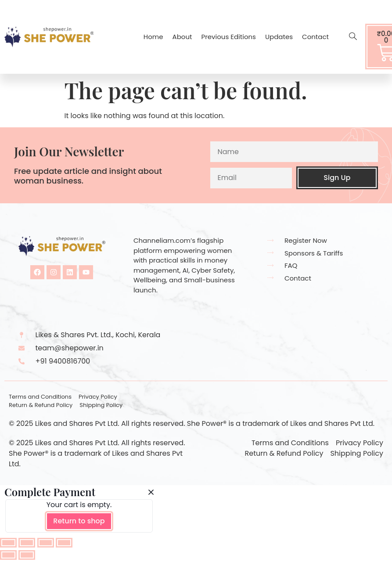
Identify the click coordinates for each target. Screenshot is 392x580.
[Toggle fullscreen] (27, 543)
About (182, 37)
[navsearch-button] (349, 37)
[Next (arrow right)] (27, 555)
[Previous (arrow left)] (8, 555)
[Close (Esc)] (64, 543)
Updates (279, 37)
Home (153, 37)
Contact (315, 37)
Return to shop (79, 521)
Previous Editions (229, 37)
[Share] (46, 543)
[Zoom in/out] (8, 543)
